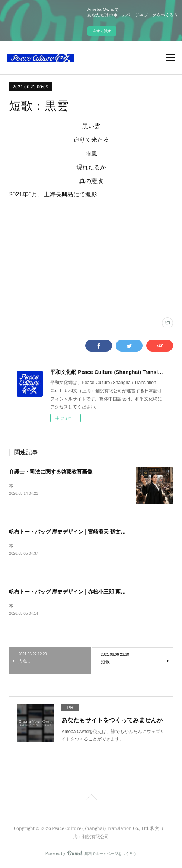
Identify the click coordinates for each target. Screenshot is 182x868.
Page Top (91, 800)
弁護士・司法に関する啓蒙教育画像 (51, 472)
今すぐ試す (102, 31)
